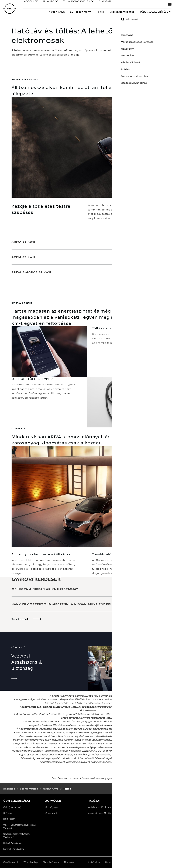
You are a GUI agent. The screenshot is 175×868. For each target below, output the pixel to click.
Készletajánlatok (142, 62)
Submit (134, 19)
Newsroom (139, 49)
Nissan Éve (139, 55)
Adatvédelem (94, 862)
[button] (170, 5)
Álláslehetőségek (51, 862)
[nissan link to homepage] (10, 9)
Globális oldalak (11, 862)
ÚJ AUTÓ (48, 2)
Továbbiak (20, 619)
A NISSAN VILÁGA (109, 2)
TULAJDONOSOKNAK (76, 2)
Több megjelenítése (154, 12)
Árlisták (137, 69)
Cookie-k (109, 862)
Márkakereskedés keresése (149, 42)
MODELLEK (30, 2)
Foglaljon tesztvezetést (147, 76)
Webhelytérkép (31, 862)
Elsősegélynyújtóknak (146, 83)
